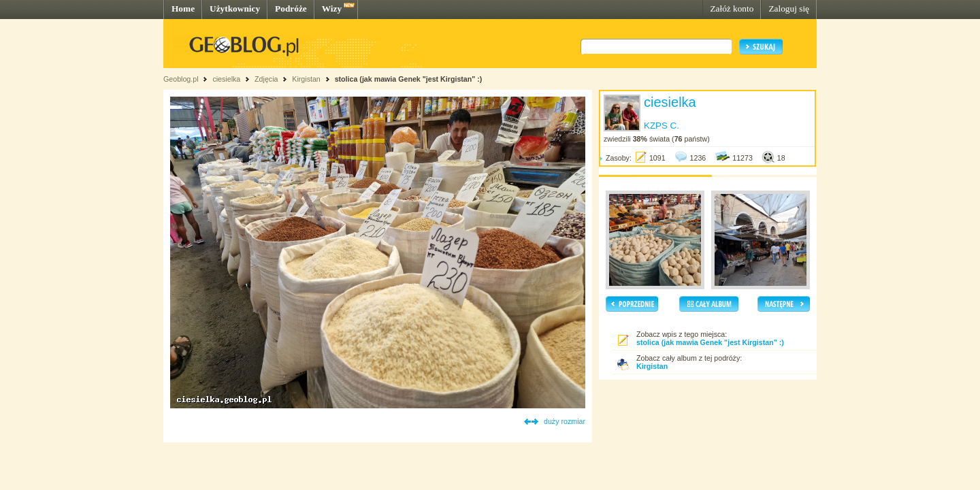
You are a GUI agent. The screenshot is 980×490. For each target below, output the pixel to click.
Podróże (291, 9)
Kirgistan (306, 79)
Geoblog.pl (181, 79)
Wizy (332, 9)
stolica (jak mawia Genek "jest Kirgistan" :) (409, 79)
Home (183, 9)
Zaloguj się (789, 9)
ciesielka (226, 79)
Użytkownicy (235, 9)
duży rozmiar (565, 421)
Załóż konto (732, 9)
